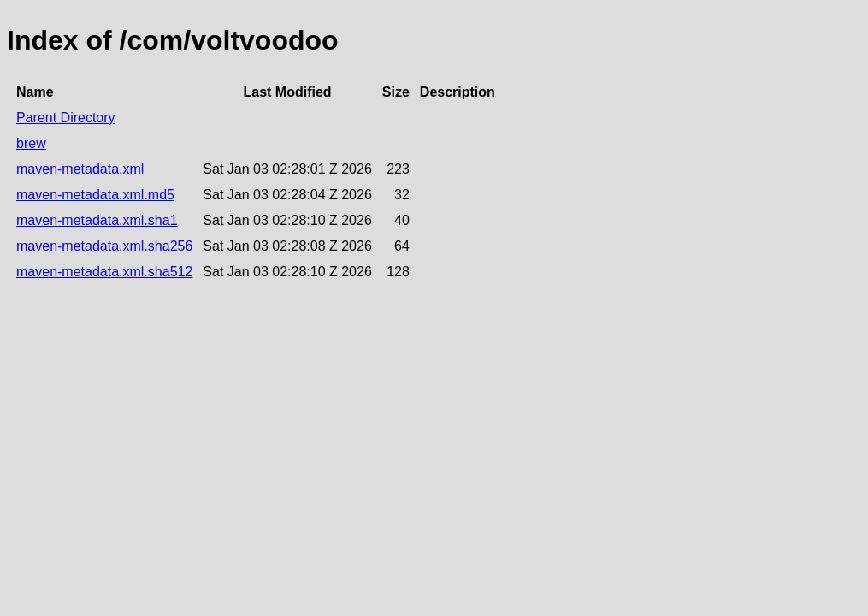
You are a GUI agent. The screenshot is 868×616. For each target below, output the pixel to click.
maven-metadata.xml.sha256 (104, 246)
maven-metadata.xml (80, 169)
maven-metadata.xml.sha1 (97, 220)
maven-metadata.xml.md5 (95, 195)
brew (31, 143)
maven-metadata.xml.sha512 (104, 272)
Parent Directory (66, 118)
